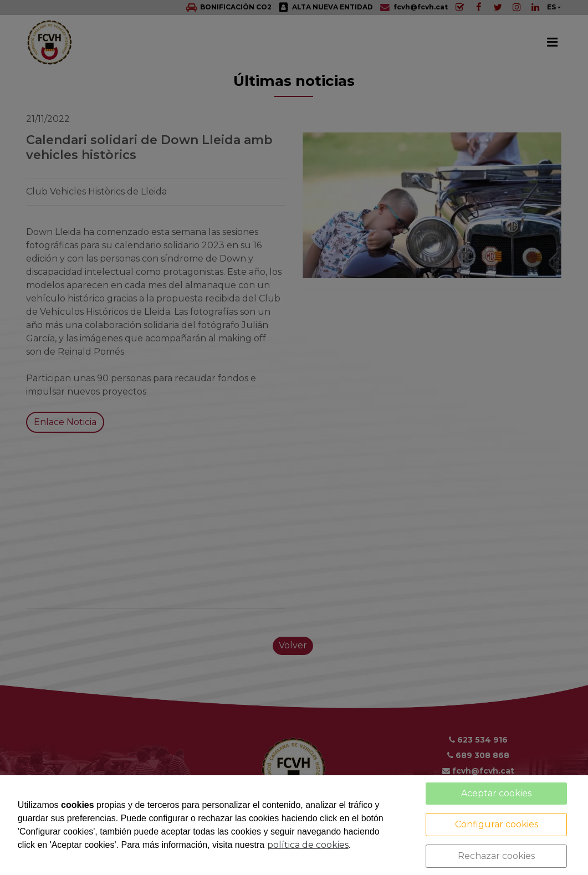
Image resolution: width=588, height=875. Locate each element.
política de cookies (308, 845)
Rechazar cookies (496, 856)
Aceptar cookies (496, 793)
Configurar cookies (497, 824)
